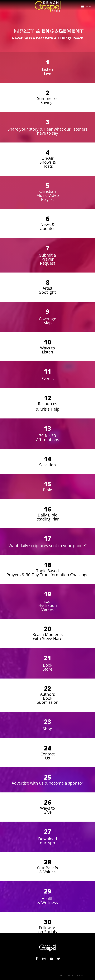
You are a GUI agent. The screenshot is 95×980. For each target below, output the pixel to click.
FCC (62, 975)
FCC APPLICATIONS (77, 975)
